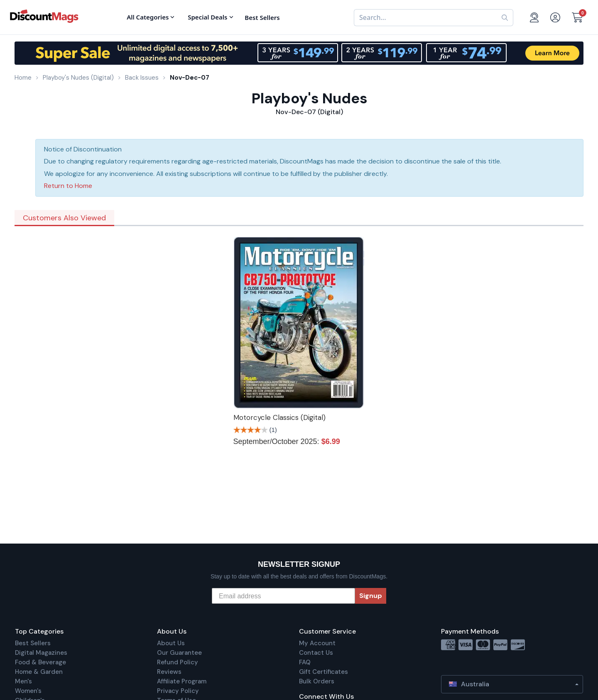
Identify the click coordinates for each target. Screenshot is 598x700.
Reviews (169, 672)
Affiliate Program (182, 681)
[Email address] (283, 596)
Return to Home (68, 186)
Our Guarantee (179, 653)
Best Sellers (33, 643)
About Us (171, 643)
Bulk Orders (317, 681)
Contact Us (316, 653)
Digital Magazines (41, 653)
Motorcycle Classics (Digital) (279, 417)
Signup (371, 596)
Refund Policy (178, 662)
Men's (23, 681)
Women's (28, 691)
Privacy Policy (178, 691)
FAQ (305, 662)
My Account (317, 643)
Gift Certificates (324, 672)
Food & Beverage (40, 662)
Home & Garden (39, 672)
